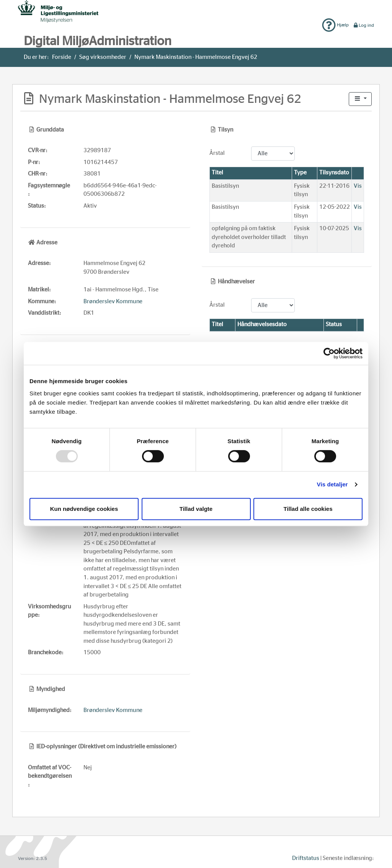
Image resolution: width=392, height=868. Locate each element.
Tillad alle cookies (308, 509)
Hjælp (335, 25)
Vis (358, 186)
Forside (62, 57)
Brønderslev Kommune (113, 302)
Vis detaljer (332, 484)
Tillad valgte (196, 509)
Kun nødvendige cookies (84, 509)
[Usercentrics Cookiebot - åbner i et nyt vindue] (329, 353)
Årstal (217, 153)
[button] (360, 99)
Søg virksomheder (103, 57)
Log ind (363, 25)
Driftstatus (306, 858)
